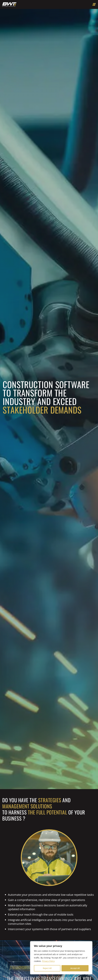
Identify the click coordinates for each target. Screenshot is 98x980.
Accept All (75, 968)
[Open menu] (94, 4)
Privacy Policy (48, 961)
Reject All (47, 968)
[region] (61, 958)
